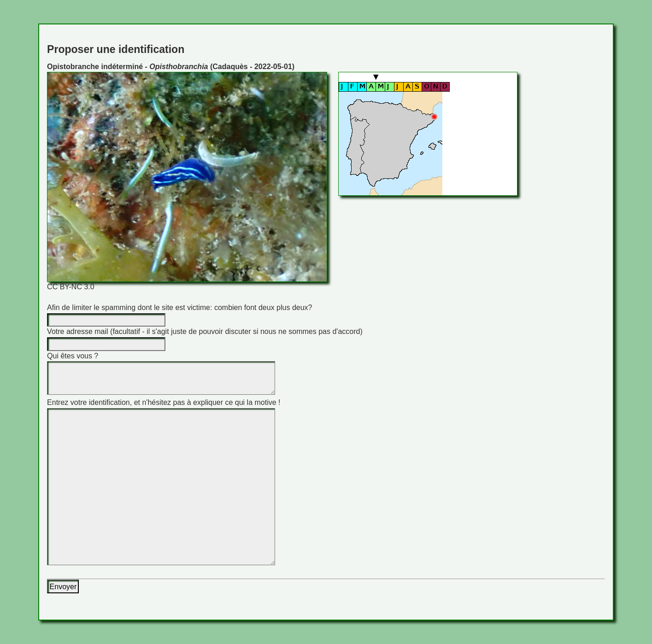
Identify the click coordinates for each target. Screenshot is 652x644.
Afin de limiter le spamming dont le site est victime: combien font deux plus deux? (179, 307)
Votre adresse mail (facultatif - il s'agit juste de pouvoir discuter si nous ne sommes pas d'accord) (205, 331)
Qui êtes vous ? (73, 356)
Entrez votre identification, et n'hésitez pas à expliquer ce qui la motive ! (164, 402)
